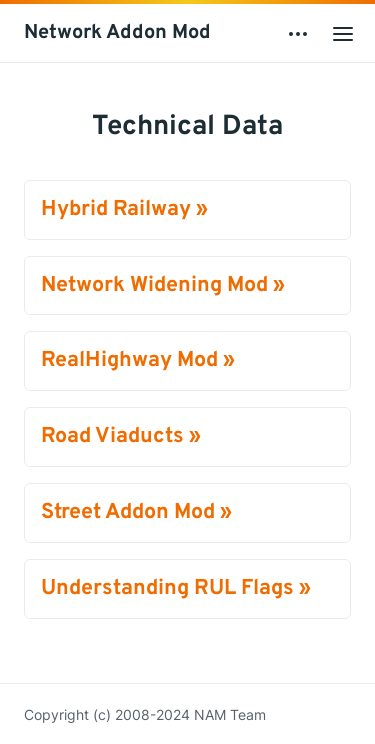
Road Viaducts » (121, 436)
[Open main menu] (343, 33)
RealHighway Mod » (138, 360)
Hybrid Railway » (124, 209)
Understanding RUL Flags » (176, 588)
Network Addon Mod (117, 33)
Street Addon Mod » (136, 512)
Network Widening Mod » (163, 285)
